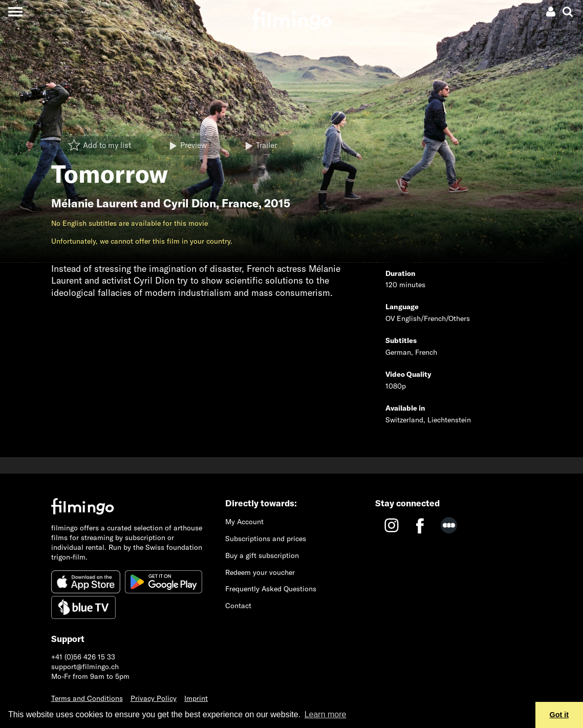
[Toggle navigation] (15, 12)
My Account (244, 522)
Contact (238, 606)
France (240, 203)
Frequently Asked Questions (271, 589)
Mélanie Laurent (94, 203)
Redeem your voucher (260, 572)
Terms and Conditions (87, 698)
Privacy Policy (154, 698)
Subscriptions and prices (266, 539)
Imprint (196, 698)
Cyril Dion (190, 203)
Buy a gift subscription (262, 555)
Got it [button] (559, 715)
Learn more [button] (326, 714)
